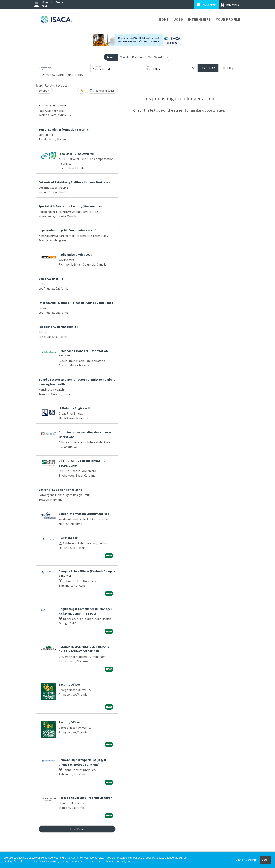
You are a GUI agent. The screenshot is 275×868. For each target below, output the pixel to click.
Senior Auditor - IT (51, 279)
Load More (77, 829)
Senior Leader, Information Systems (64, 129)
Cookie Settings (247, 860)
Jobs (178, 19)
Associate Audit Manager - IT (58, 327)
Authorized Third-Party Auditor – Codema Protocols (74, 182)
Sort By (43, 91)
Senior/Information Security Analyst (84, 514)
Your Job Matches (132, 57)
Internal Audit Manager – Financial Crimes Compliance (76, 303)
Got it (266, 860)
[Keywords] (64, 68)
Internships (200, 19)
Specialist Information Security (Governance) (70, 206)
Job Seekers (207, 5)
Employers (230, 5)
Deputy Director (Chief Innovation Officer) (68, 230)
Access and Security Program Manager (85, 798)
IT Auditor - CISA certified (76, 153)
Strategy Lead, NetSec (54, 105)
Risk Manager (68, 538)
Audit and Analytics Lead (75, 254)
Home (164, 19)
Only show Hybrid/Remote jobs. (62, 75)
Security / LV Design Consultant (60, 490)
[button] (228, 68)
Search (111, 57)
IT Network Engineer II (74, 408)
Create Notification (102, 91)
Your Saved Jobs (158, 57)
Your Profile (228, 19)
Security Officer (69, 684)
